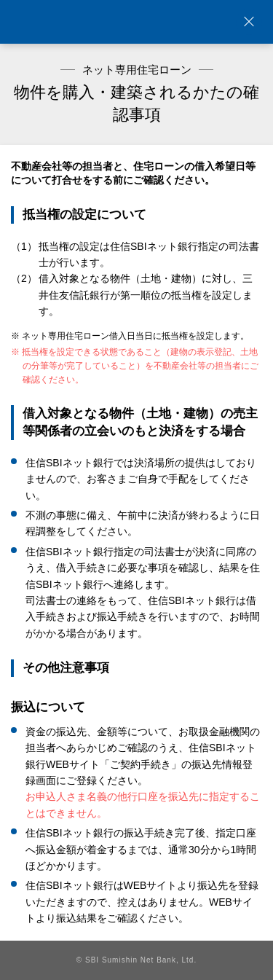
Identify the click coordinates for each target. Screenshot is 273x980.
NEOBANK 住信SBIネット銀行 (137, 22)
